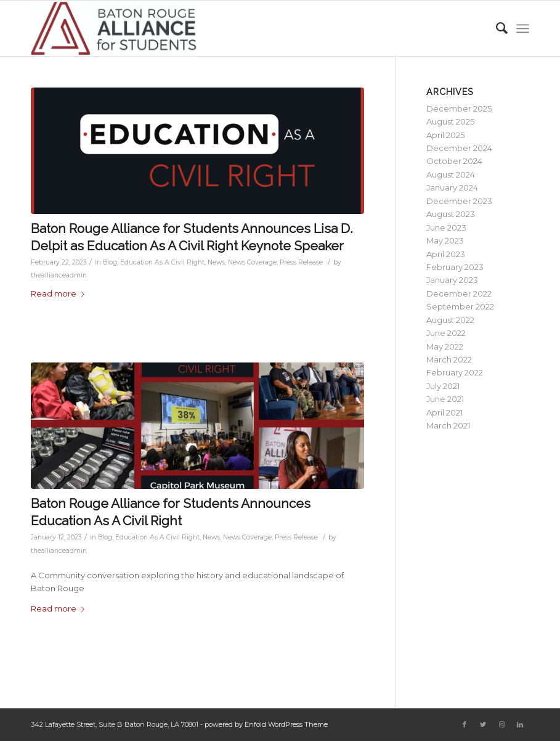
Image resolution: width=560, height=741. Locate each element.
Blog (110, 262)
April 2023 (446, 254)
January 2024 (452, 187)
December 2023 (459, 201)
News (216, 262)
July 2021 (443, 386)
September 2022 (460, 306)
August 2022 (450, 320)
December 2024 (459, 148)
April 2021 (444, 412)
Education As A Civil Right (162, 262)
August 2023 (451, 214)
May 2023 (445, 240)
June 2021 (445, 399)
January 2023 (452, 280)
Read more (60, 293)
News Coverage (252, 262)
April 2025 (445, 135)
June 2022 (446, 333)
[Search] (496, 28)
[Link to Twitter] (483, 724)
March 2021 (448, 425)
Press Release (301, 262)
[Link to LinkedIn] (520, 724)
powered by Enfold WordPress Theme (266, 724)
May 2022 (445, 346)
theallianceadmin (59, 275)
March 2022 (449, 359)
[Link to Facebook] (465, 724)
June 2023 (446, 227)
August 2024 (451, 174)
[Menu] (523, 28)
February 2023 (455, 267)
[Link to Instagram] (501, 724)
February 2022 (455, 372)
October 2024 (454, 161)
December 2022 (459, 293)
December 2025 (459, 108)
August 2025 (450, 121)
